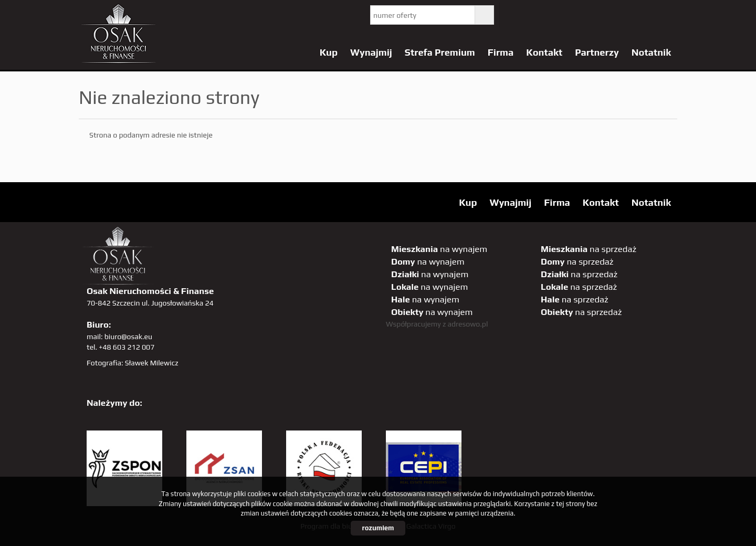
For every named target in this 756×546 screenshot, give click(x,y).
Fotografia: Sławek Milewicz (133, 363)
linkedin (645, 15)
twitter (516, 15)
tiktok (666, 15)
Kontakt (544, 52)
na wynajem (439, 249)
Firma (501, 52)
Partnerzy (597, 52)
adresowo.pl (468, 324)
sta (623, 15)
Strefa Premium (440, 52)
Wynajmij (371, 52)
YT (537, 15)
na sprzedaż (589, 249)
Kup (329, 52)
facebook (559, 15)
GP (602, 15)
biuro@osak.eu (128, 337)
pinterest (580, 15)
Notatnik (651, 52)
